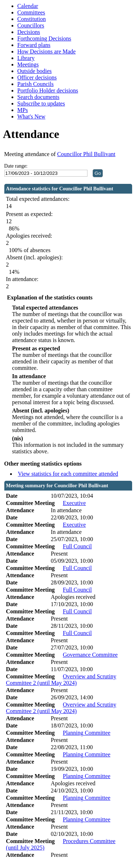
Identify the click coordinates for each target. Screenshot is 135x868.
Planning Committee (86, 733)
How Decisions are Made (46, 51)
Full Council (77, 546)
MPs (22, 110)
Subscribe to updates (41, 103)
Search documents (38, 97)
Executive (74, 503)
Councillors (31, 25)
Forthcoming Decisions (44, 38)
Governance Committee (90, 655)
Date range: (16, 166)
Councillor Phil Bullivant (86, 154)
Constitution (31, 19)
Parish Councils (35, 84)
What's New (31, 116)
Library (26, 58)
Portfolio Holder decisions (48, 90)
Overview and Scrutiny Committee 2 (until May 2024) (61, 680)
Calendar (28, 6)
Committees (31, 12)
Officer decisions (37, 77)
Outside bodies (35, 71)
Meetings (28, 64)
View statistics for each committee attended (68, 474)
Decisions (29, 32)
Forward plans (34, 45)
